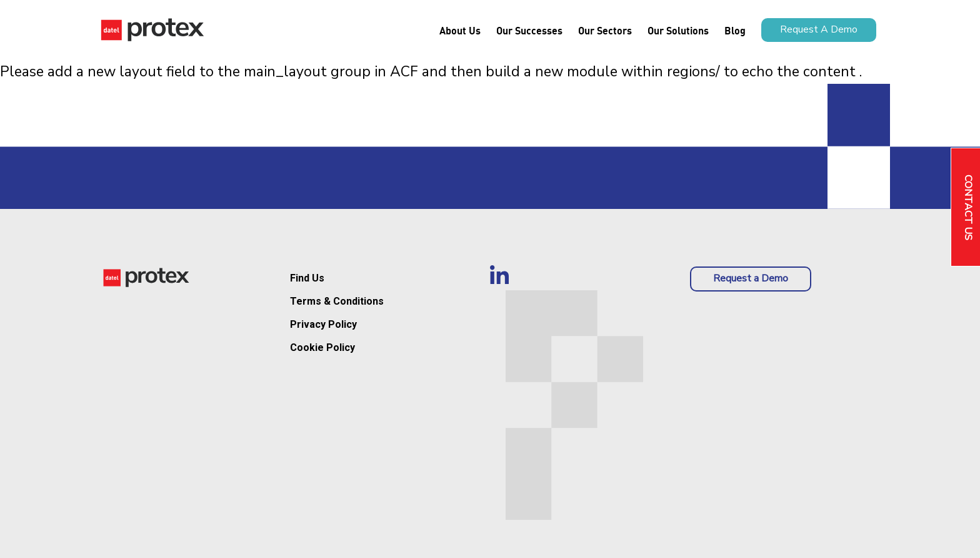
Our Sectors (605, 30)
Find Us (307, 278)
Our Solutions (678, 30)
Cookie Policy (322, 347)
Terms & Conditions (337, 301)
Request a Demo (751, 278)
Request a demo (819, 29)
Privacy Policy (323, 324)
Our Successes (529, 30)
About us (460, 30)
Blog (735, 30)
